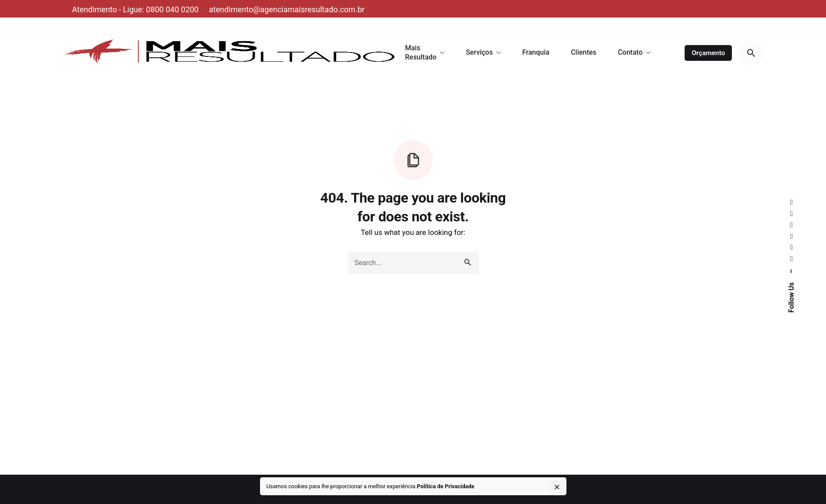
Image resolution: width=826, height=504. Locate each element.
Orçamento (708, 53)
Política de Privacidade (445, 486)
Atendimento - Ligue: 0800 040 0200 (136, 9)
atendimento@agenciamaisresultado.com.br (287, 9)
